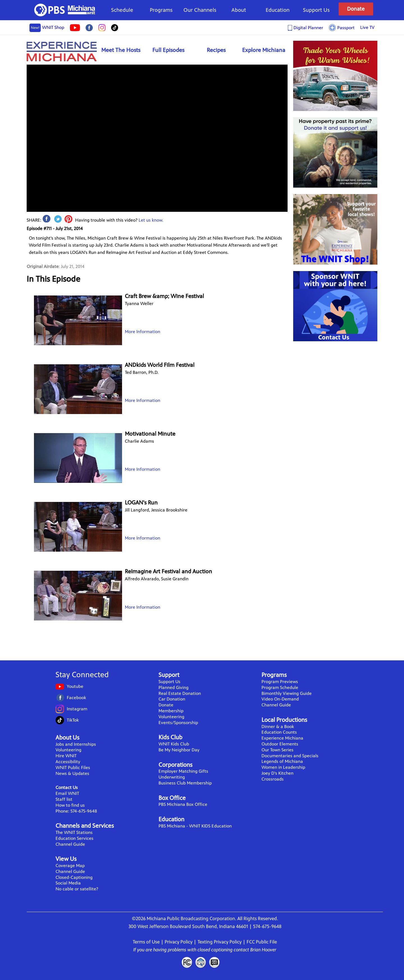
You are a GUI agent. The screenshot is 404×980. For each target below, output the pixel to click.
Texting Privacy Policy (220, 942)
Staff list (64, 799)
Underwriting (172, 777)
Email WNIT (67, 793)
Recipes (216, 50)
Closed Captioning (215, 962)
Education (278, 10)
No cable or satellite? (77, 889)
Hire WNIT (66, 756)
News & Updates (72, 773)
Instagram (77, 709)
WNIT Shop (47, 28)
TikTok (73, 720)
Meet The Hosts (121, 50)
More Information (143, 332)
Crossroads (273, 779)
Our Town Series (277, 750)
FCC (187, 962)
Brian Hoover (263, 950)
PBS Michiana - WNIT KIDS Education (195, 826)
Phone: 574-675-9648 (76, 811)
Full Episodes (168, 50)
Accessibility (68, 762)
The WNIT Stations (74, 832)
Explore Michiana (264, 50)
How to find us (70, 805)
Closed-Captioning (74, 877)
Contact (201, 962)
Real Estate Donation (180, 693)
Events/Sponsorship (178, 723)
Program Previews (280, 682)
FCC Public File (262, 942)
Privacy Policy (179, 942)
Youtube (75, 686)
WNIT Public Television (65, 10)
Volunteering (68, 750)
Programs (161, 10)
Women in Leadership (283, 767)
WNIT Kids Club (174, 744)
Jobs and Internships (76, 744)
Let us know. (151, 220)
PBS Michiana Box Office (183, 804)
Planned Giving (174, 687)
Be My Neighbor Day (179, 750)
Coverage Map (70, 866)
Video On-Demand (280, 699)
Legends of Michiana (282, 761)
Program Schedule (280, 687)
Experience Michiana (62, 51)
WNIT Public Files (73, 768)
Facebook (76, 698)
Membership (171, 711)
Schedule (122, 10)
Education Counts (279, 732)
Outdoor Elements (280, 744)
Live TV (367, 27)
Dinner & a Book (278, 727)
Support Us (316, 10)
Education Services (74, 838)
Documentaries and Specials (290, 756)
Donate (356, 9)
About (239, 10)
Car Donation (172, 699)
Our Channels (200, 10)
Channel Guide (70, 844)
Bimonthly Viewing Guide (287, 693)
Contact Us (67, 787)
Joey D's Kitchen (277, 773)
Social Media (68, 883)
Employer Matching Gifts (183, 771)
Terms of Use (146, 942)
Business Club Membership (185, 783)
